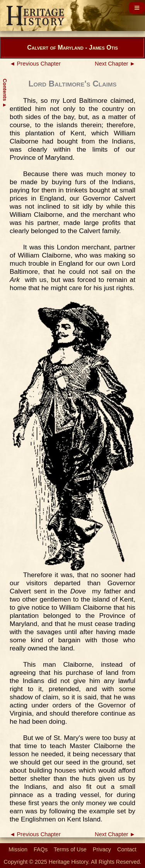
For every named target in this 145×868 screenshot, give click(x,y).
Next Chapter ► (115, 64)
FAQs (41, 849)
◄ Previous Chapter (35, 64)
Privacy (102, 849)
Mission (18, 849)
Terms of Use (70, 849)
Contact (127, 849)
